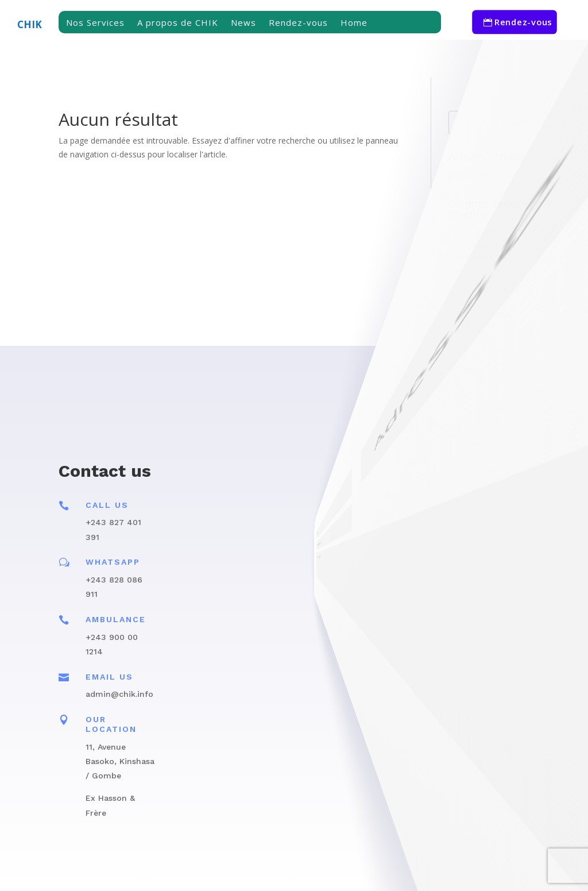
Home (354, 23)
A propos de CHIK (178, 23)
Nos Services (95, 23)
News (243, 23)
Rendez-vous (298, 23)
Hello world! (470, 174)
